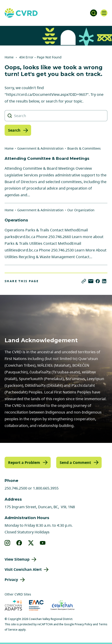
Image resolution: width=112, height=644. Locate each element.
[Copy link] (84, 281)
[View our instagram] (7, 543)
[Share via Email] (91, 281)
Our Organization (81, 210)
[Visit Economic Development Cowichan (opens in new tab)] (63, 605)
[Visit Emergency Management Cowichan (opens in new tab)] (36, 605)
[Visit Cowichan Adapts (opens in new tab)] (13, 605)
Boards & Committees (84, 148)
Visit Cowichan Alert (23, 569)
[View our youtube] (43, 543)
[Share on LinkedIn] (104, 281)
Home (9, 57)
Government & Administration (40, 148)
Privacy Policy (83, 624)
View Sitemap (17, 559)
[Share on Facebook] (98, 281)
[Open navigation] (104, 13)
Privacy (11, 580)
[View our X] (31, 543)
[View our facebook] (19, 543)
